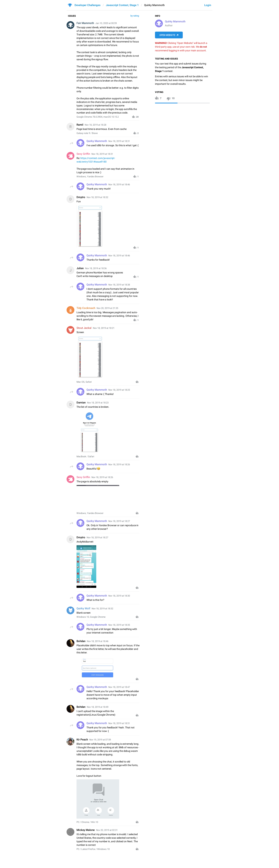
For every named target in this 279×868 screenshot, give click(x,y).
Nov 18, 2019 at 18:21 (104, 328)
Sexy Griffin (83, 154)
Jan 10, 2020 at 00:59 (106, 23)
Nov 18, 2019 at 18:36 (96, 268)
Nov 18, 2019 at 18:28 (95, 125)
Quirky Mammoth (175, 21)
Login (208, 5)
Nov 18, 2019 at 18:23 (98, 403)
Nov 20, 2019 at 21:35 (107, 308)
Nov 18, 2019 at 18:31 (102, 154)
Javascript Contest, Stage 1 (122, 5)
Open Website (167, 35)
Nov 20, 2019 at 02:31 (107, 830)
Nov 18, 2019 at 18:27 (97, 537)
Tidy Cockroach (86, 308)
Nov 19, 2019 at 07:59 (100, 740)
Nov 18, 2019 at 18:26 (102, 477)
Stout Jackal (84, 328)
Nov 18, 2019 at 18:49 (98, 707)
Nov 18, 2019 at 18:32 (97, 197)
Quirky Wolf (83, 608)
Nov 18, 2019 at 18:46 (98, 641)
